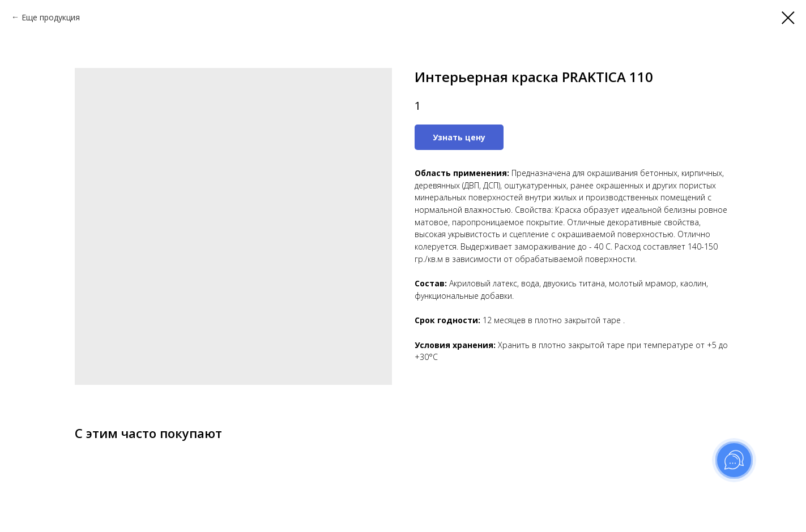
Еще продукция (51, 17)
